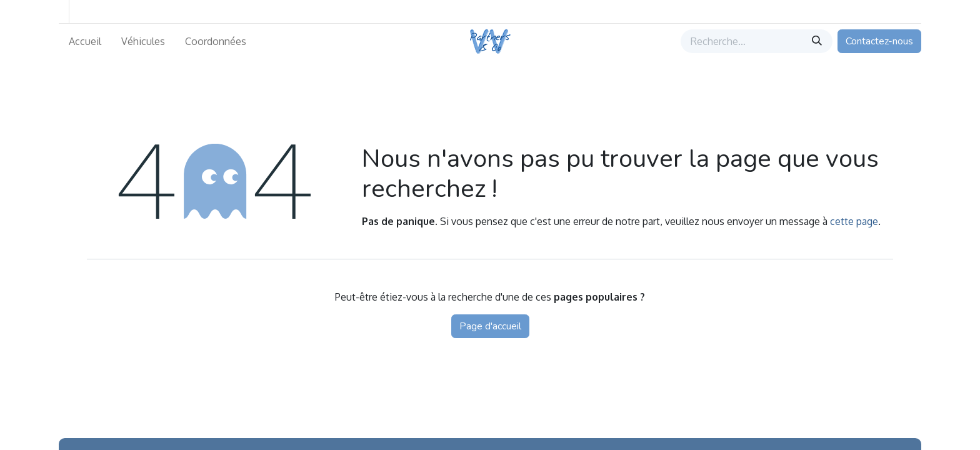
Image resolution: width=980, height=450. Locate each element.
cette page (854, 221)
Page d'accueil (490, 326)
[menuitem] (85, 41)
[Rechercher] (818, 41)
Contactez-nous (879, 41)
